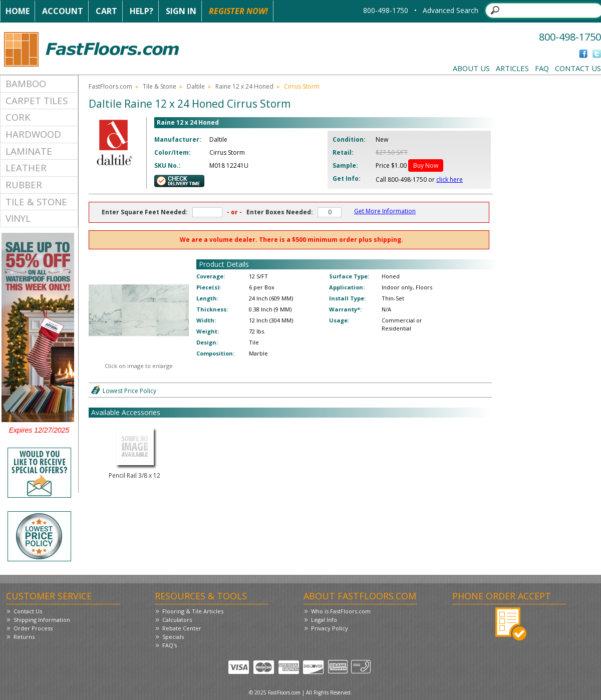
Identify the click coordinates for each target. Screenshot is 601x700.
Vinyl (18, 218)
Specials (173, 637)
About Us (471, 68)
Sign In (181, 11)
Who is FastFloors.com (341, 611)
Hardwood (33, 134)
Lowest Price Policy (129, 391)
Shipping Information (42, 620)
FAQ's (170, 645)
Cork (18, 117)
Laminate (29, 151)
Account (63, 11)
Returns (24, 637)
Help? (141, 11)
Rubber (24, 185)
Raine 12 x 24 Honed (244, 86)
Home (18, 11)
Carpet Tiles (37, 100)
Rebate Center (182, 628)
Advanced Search (450, 10)
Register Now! (238, 11)
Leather (26, 167)
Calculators (177, 620)
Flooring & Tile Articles (193, 611)
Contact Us (578, 68)
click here (449, 180)
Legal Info (324, 620)
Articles (512, 68)
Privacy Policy (330, 628)
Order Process (33, 628)
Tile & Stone (36, 202)
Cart (106, 11)
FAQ (542, 68)
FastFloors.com (110, 86)
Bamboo (26, 83)
